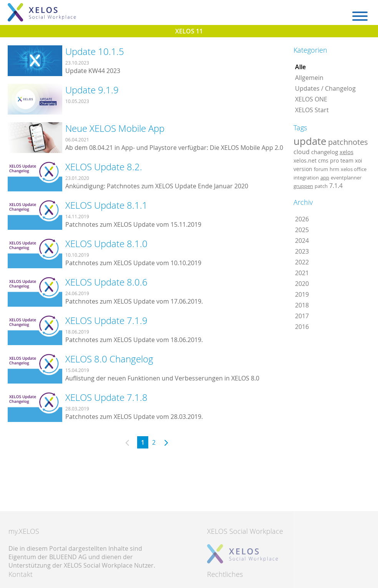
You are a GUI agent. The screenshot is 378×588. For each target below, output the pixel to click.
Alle (300, 67)
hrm (334, 169)
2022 (302, 262)
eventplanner (346, 178)
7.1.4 (336, 186)
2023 (302, 251)
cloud (302, 152)
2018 (302, 305)
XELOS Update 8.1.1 (106, 205)
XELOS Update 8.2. (104, 167)
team (347, 160)
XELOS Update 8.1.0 (106, 244)
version (303, 169)
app (325, 178)
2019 (302, 294)
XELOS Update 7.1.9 (106, 321)
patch (321, 186)
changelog (325, 152)
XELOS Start (312, 110)
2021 (302, 273)
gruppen (303, 186)
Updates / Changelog (325, 88)
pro (334, 160)
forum (321, 169)
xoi (359, 160)
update (310, 141)
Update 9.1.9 (92, 90)
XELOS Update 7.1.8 (106, 397)
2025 (302, 230)
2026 (302, 219)
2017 (302, 316)
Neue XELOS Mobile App (115, 128)
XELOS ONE (311, 99)
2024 (302, 241)
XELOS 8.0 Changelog (109, 359)
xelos (346, 152)
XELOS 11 (189, 31)
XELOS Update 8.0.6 (106, 282)
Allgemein (309, 78)
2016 (302, 327)
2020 (302, 284)
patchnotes (348, 142)
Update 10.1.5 (95, 51)
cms (323, 160)
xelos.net (305, 160)
